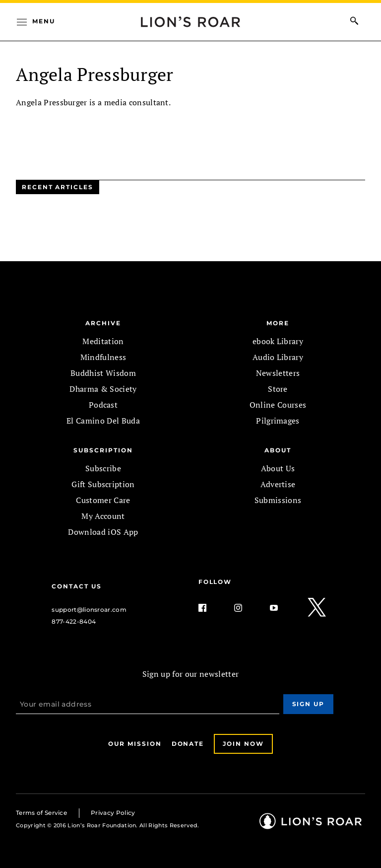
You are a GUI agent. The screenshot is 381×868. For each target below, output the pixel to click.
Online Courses (278, 405)
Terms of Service (41, 813)
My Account (103, 516)
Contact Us (76, 586)
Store (278, 389)
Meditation (103, 341)
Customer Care (103, 500)
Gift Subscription (103, 484)
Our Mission (135, 744)
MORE (278, 323)
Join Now (243, 744)
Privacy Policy (113, 813)
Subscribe (103, 468)
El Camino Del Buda (103, 421)
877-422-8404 (74, 621)
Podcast (103, 405)
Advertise (278, 484)
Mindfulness (103, 357)
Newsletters (278, 373)
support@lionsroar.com (89, 610)
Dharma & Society (103, 389)
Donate (188, 744)
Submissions (278, 500)
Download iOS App (103, 532)
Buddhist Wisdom (103, 373)
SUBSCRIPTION (103, 450)
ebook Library (278, 341)
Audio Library (278, 357)
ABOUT (278, 450)
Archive (103, 323)
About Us (278, 468)
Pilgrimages (278, 421)
